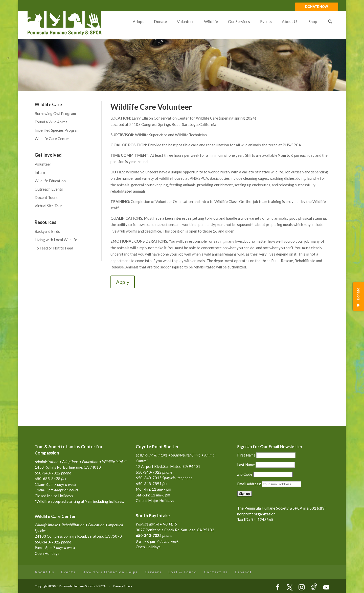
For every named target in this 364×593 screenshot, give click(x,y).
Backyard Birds (47, 231)
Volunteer (43, 164)
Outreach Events (49, 189)
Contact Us (216, 572)
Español (243, 572)
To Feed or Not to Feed (54, 248)
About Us (44, 572)
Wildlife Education (50, 181)
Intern (40, 172)
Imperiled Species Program (57, 130)
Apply (123, 282)
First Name (246, 455)
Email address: (249, 484)
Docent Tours (46, 197)
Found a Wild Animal (52, 122)
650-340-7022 (149, 535)
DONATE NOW (317, 7)
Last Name (246, 465)
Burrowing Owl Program (55, 113)
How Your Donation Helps (110, 572)
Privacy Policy (122, 586)
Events (68, 572)
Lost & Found (183, 572)
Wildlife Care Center (52, 139)
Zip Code (245, 474)
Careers (153, 572)
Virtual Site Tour (48, 206)
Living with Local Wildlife (56, 240)
